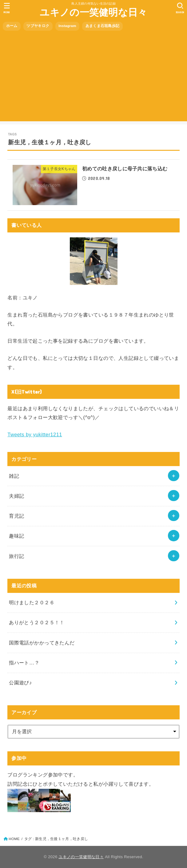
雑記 (14, 476)
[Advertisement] (94, 78)
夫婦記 (16, 496)
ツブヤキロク (38, 26)
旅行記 (16, 556)
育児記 (16, 516)
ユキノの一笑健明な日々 (93, 12)
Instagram (67, 26)
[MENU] (7, 8)
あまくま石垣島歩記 (103, 26)
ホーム (12, 26)
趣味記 (16, 536)
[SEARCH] (180, 8)
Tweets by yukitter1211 (35, 434)
